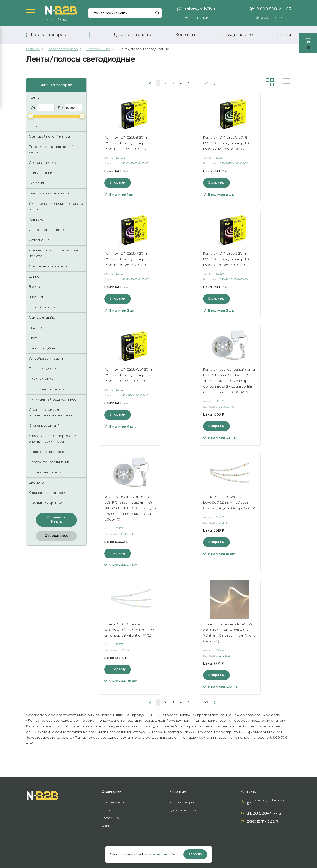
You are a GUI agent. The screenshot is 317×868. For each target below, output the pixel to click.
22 (206, 83)
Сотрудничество (236, 35)
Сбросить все (57, 536)
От (43, 108)
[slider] (31, 116)
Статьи (284, 35)
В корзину (118, 183)
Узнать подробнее (165, 854)
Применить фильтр (57, 520)
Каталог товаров (48, 35)
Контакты (185, 35)
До (70, 108)
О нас (106, 826)
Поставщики (111, 818)
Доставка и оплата (133, 35)
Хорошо (195, 854)
